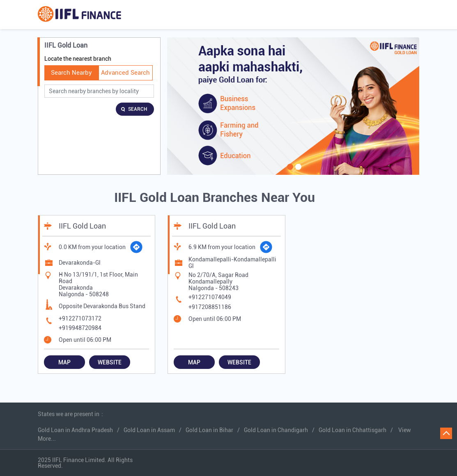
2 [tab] (297, 172)
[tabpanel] (293, 106)
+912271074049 (210, 297)
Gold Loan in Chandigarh (276, 430)
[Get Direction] (136, 247)
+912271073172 (80, 318)
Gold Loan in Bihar (209, 430)
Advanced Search (125, 73)
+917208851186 (210, 307)
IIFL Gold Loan (82, 226)
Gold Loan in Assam (149, 430)
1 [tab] (289, 172)
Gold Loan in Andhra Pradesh (75, 430)
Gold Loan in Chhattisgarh (353, 430)
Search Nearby (71, 73)
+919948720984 (80, 328)
